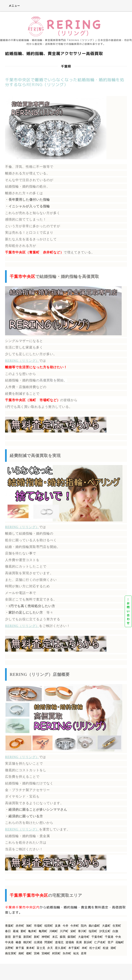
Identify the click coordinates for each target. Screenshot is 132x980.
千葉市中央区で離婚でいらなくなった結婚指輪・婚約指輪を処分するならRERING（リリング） (65, 82)
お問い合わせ (128, 611)
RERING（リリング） (22, 361)
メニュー (12, 6)
